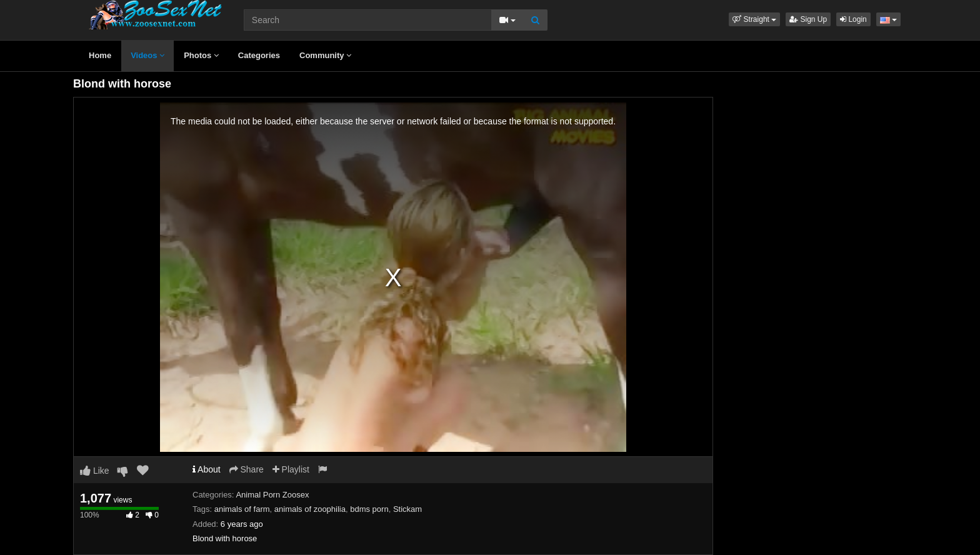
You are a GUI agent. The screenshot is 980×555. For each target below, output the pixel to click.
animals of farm (242, 509)
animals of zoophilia (310, 509)
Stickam (407, 509)
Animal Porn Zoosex (272, 495)
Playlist (291, 469)
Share (247, 469)
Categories (259, 55)
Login (853, 19)
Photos (201, 55)
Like (95, 471)
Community (325, 55)
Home (100, 55)
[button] (754, 19)
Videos (147, 55)
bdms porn (369, 509)
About (207, 469)
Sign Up (808, 19)
